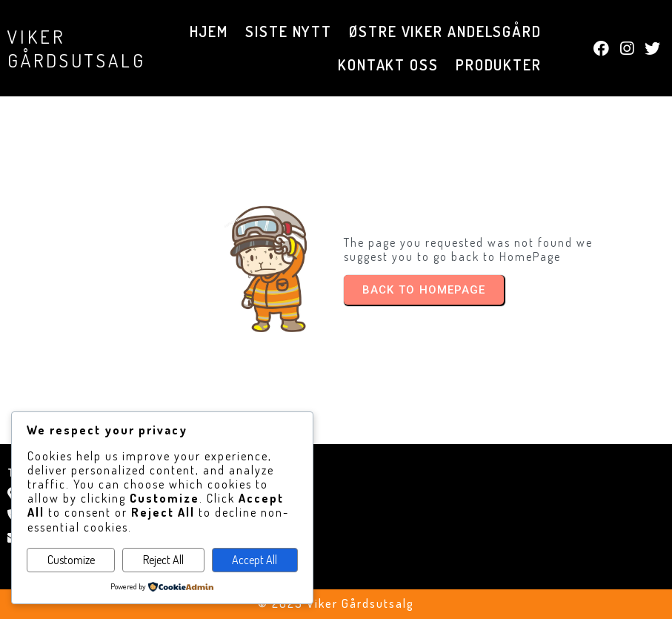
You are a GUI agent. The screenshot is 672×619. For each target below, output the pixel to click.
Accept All (255, 560)
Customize (71, 560)
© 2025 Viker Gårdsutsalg (336, 603)
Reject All (163, 560)
